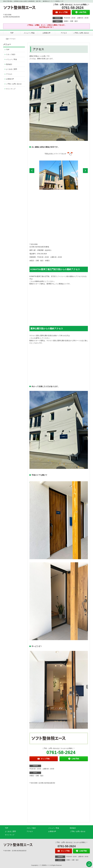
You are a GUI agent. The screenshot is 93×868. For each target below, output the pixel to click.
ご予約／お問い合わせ (81, 33)
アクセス (64, 33)
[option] (59, 175)
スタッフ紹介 (11, 54)
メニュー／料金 (29, 33)
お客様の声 (46, 33)
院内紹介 (9, 64)
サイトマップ (11, 89)
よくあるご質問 (12, 69)
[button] (32, 171)
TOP (12, 33)
